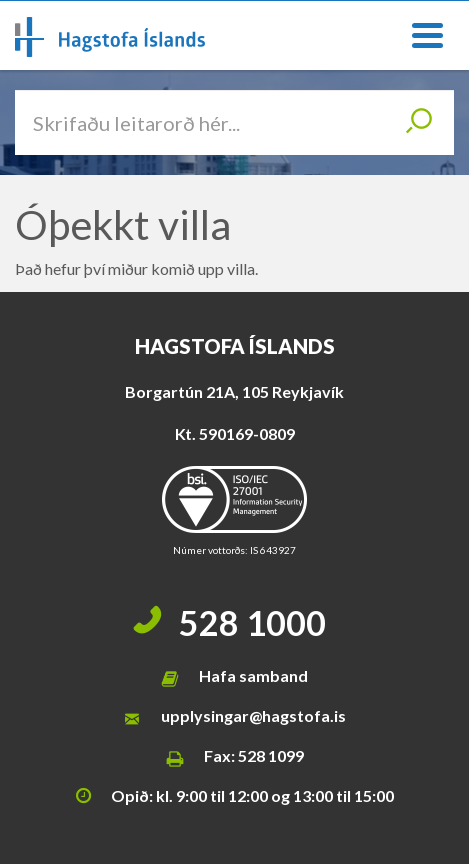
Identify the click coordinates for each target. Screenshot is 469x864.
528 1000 (252, 622)
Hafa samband (253, 675)
